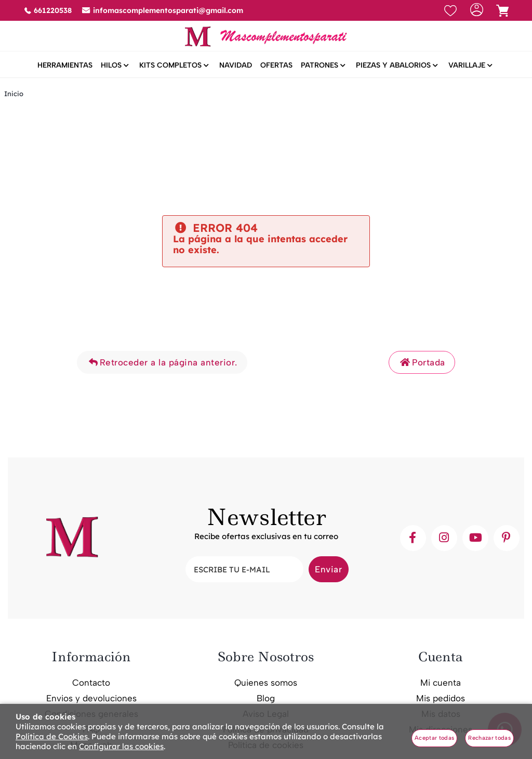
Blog (266, 699)
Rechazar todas (489, 738)
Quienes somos (266, 684)
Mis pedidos (441, 699)
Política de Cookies (52, 736)
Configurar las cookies (121, 746)
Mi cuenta (441, 684)
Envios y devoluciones (91, 699)
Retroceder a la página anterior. (162, 364)
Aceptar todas (434, 738)
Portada (422, 364)
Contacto (91, 684)
